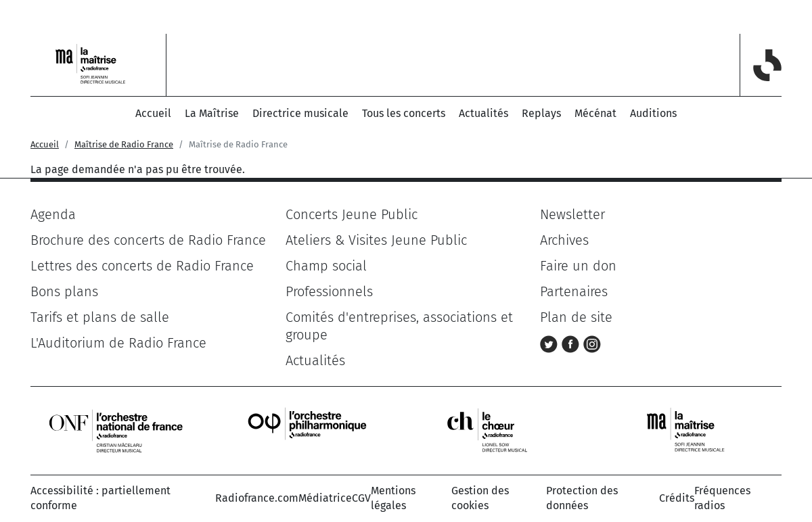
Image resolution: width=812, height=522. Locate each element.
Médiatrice (325, 498)
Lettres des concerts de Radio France (142, 266)
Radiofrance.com (257, 498)
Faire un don (578, 266)
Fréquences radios (722, 498)
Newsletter (572, 214)
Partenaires (574, 291)
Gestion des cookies (480, 498)
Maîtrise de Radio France (124, 144)
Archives (564, 240)
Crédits (677, 498)
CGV (361, 498)
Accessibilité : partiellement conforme (100, 498)
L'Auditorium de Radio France (118, 343)
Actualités (483, 113)
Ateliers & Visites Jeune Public (376, 240)
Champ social (326, 266)
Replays (541, 113)
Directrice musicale (300, 113)
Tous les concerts (404, 113)
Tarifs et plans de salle (100, 317)
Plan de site (576, 317)
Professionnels (329, 291)
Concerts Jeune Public (352, 214)
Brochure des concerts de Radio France (148, 240)
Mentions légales (393, 498)
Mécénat (595, 113)
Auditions (653, 113)
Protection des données (582, 498)
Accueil (153, 113)
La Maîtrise (212, 113)
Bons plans (64, 291)
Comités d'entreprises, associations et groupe (399, 326)
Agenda (53, 214)
